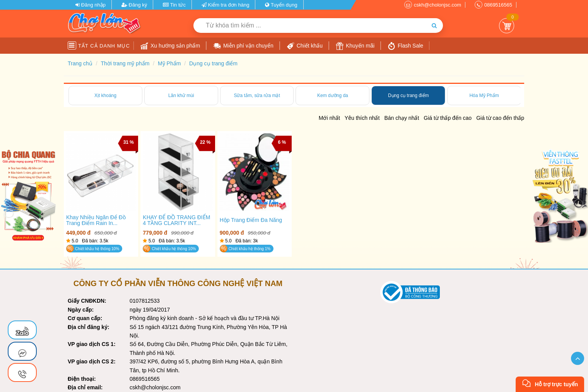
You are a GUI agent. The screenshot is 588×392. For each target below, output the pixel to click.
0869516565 (498, 5)
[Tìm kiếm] (434, 26)
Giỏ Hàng (507, 26)
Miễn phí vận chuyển (243, 46)
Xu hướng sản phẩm (170, 46)
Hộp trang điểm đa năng (251, 220)
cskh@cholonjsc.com (438, 5)
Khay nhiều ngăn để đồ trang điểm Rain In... (96, 220)
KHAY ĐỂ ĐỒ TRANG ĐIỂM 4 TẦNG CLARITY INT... (176, 220)
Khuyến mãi (355, 46)
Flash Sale (405, 46)
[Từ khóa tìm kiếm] (309, 26)
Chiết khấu (305, 46)
